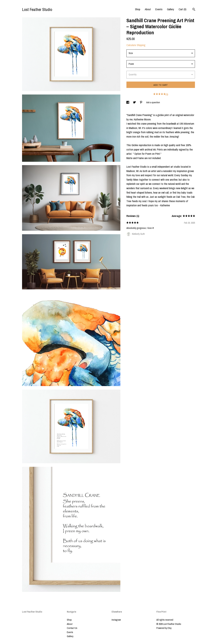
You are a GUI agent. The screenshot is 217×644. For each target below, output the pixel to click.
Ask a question (153, 102)
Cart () (182, 9)
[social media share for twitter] (135, 102)
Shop (138, 9)
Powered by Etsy (164, 628)
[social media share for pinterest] (141, 102)
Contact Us (72, 628)
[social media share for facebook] (128, 102)
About (148, 9)
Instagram (116, 620)
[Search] (194, 10)
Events (159, 9)
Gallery (171, 9)
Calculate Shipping (136, 45)
